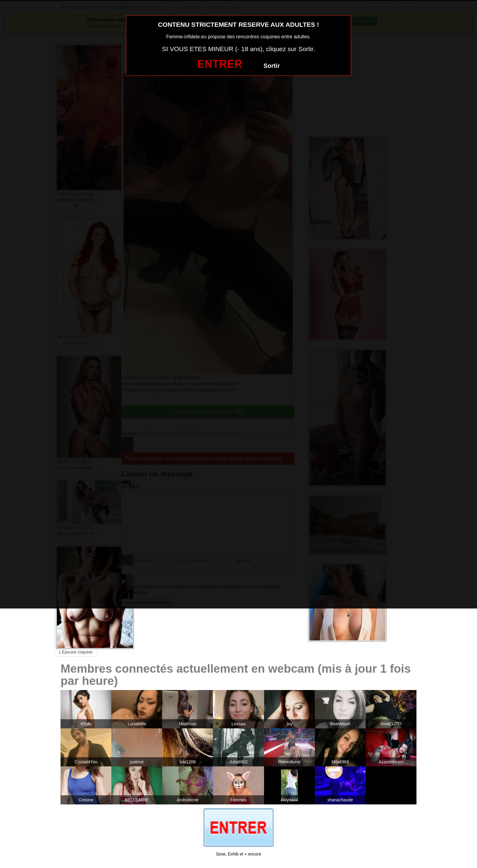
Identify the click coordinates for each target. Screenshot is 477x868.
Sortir (272, 66)
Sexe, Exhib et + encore (238, 854)
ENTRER (220, 64)
